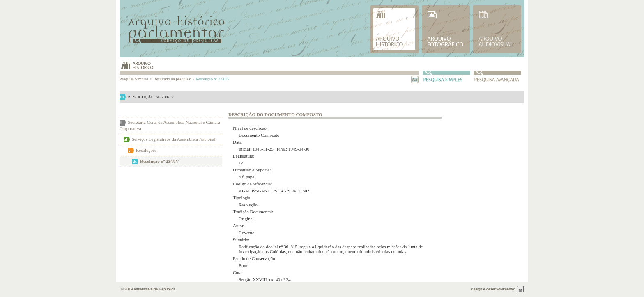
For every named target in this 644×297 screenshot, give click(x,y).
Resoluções (146, 150)
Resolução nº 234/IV (160, 161)
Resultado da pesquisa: (174, 79)
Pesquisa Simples (136, 79)
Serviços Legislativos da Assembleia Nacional (174, 139)
